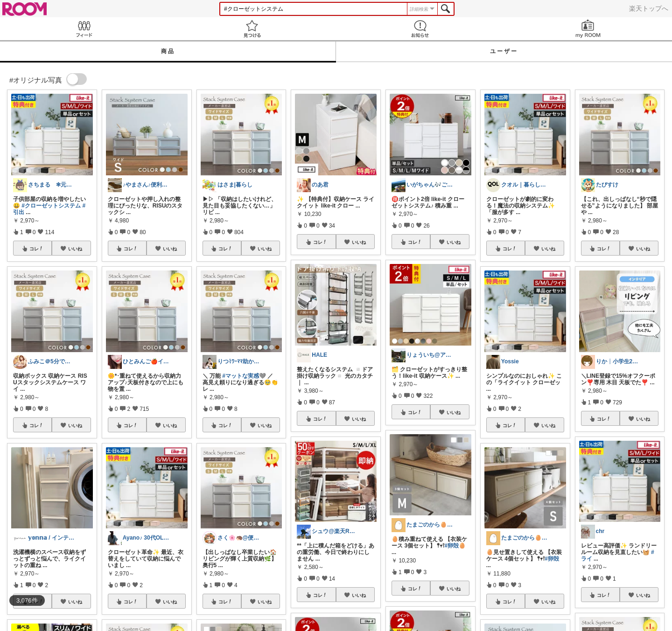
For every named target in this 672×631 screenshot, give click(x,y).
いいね (75, 249)
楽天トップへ (649, 8)
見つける (252, 29)
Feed (84, 29)
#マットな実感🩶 (244, 376)
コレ (36, 249)
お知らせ (420, 29)
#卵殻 (552, 559)
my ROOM (588, 29)
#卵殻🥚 (455, 546)
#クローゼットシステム (51, 206)
